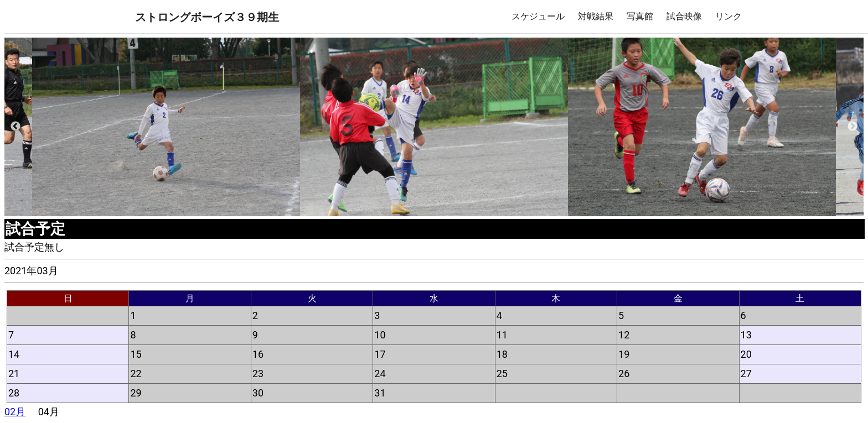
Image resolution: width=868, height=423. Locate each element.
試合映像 (684, 16)
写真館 (640, 16)
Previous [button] (15, 127)
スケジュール (538, 16)
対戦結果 (596, 16)
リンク (728, 16)
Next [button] (852, 127)
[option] (434, 127)
